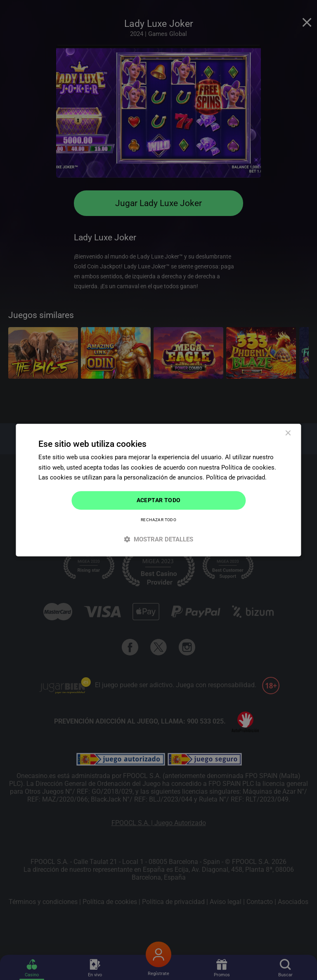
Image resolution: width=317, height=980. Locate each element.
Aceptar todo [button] (159, 500)
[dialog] (158, 490)
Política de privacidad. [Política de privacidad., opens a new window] (236, 478)
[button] (158, 539)
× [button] (288, 433)
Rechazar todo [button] (158, 520)
